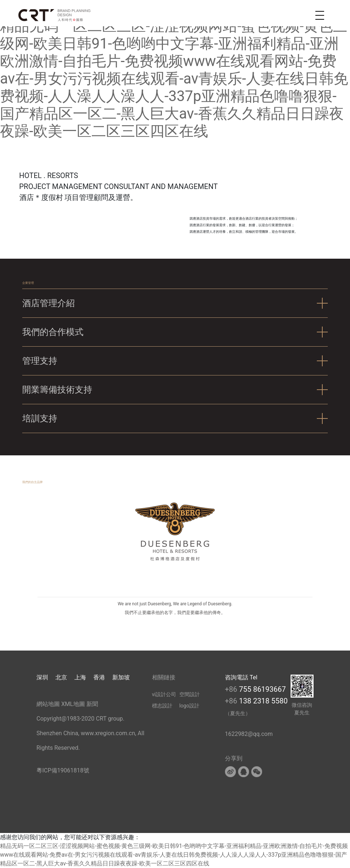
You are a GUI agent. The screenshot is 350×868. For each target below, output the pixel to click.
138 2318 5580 (263, 701)
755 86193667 (262, 689)
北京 (61, 677)
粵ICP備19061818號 (63, 770)
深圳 (42, 677)
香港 (99, 677)
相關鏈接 (164, 677)
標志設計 (162, 706)
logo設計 (189, 706)
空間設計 (190, 694)
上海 (80, 677)
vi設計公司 (164, 694)
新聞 (92, 704)
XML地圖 (73, 704)
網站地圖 (48, 704)
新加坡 (121, 677)
